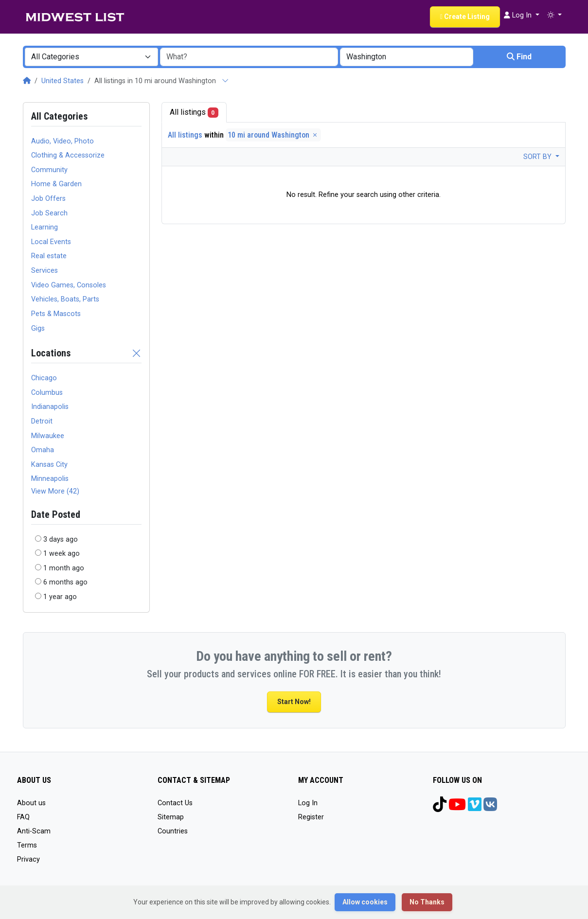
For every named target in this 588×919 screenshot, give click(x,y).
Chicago (44, 378)
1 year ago (60, 597)
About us (31, 803)
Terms (27, 845)
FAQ (23, 817)
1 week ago (62, 554)
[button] (554, 16)
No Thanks (427, 902)
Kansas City (49, 465)
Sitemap (171, 817)
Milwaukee (48, 436)
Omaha (43, 450)
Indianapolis (50, 407)
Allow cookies (365, 902)
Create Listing (465, 17)
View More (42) (55, 491)
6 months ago (65, 582)
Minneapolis (50, 479)
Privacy (28, 859)
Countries (173, 831)
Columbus (47, 393)
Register (311, 817)
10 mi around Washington (273, 135)
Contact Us (175, 803)
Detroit (42, 421)
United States (62, 81)
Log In (308, 803)
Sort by (538, 157)
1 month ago (64, 568)
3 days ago (61, 539)
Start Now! (294, 702)
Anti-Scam (34, 831)
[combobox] (91, 57)
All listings (194, 113)
